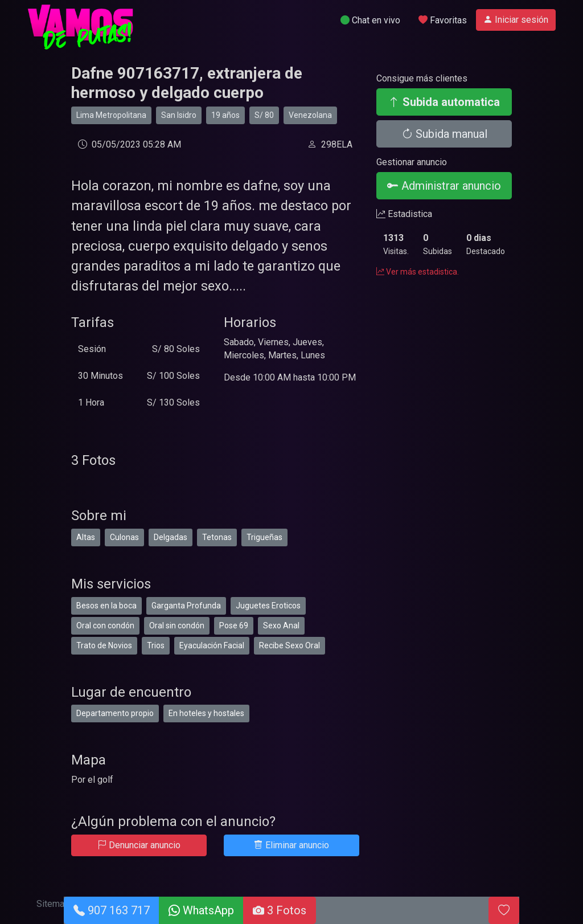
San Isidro (179, 115)
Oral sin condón (177, 625)
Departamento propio (115, 713)
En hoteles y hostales (206, 713)
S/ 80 (264, 115)
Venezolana (310, 115)
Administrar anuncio (444, 186)
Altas (86, 537)
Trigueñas (264, 537)
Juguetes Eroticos (268, 606)
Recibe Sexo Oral (290, 645)
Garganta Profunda (186, 606)
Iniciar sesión (516, 20)
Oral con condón (105, 625)
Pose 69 (234, 625)
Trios (156, 645)
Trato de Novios (104, 645)
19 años (225, 115)
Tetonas (217, 537)
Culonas (124, 537)
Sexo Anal (281, 625)
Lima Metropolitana (111, 115)
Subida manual (444, 134)
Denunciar (139, 845)
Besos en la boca (106, 606)
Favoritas (443, 20)
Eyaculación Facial (212, 645)
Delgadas (171, 537)
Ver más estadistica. (418, 272)
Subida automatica (444, 102)
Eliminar (291, 845)
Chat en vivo (370, 20)
